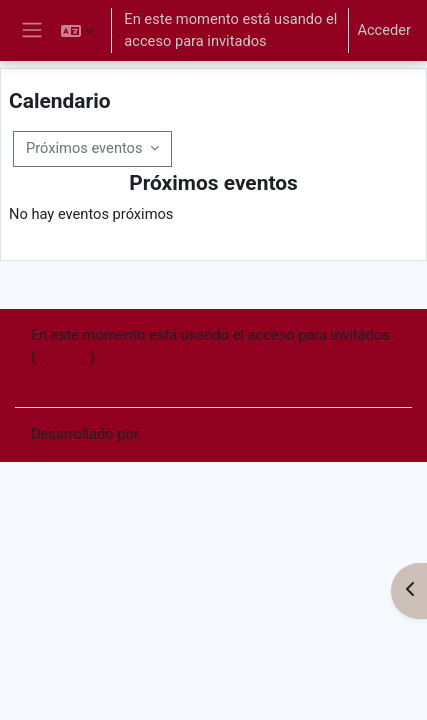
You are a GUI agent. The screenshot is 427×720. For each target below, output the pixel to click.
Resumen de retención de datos (133, 379)
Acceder (384, 30)
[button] (77, 30)
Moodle (167, 434)
